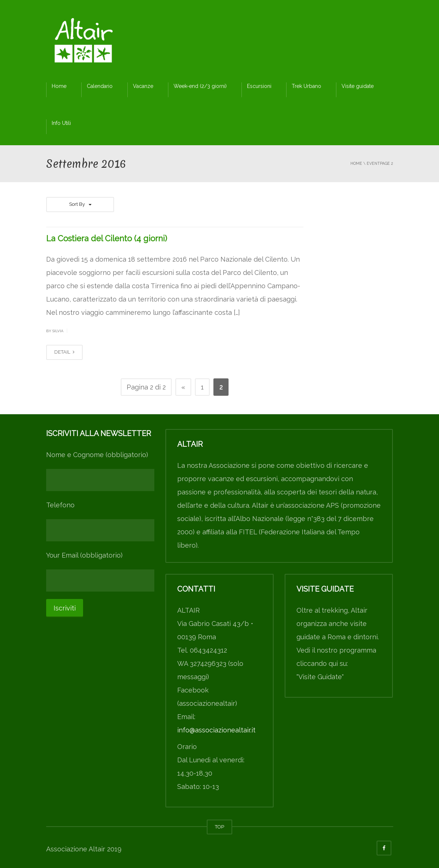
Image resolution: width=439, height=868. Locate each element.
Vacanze (143, 86)
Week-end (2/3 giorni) (200, 86)
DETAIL (64, 352)
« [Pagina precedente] (183, 387)
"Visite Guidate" (320, 677)
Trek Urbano (306, 86)
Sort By (80, 204)
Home (59, 86)
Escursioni (259, 86)
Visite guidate (358, 86)
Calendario (100, 86)
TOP (219, 827)
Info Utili (61, 123)
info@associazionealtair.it (216, 730)
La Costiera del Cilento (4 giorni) (107, 238)
